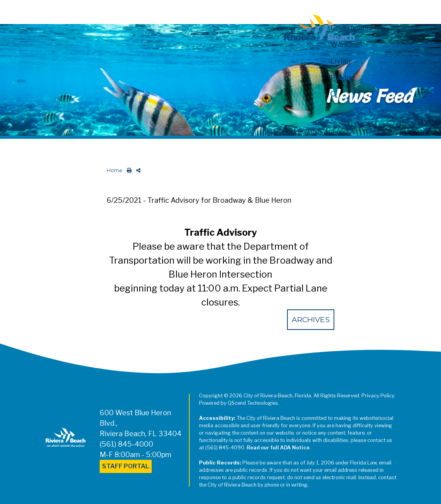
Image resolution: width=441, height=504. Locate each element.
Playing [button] (343, 78)
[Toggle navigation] (13, 10)
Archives (311, 319)
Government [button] (351, 28)
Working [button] (345, 44)
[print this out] (128, 170)
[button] (361, 94)
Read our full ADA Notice (278, 448)
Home (115, 170)
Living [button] (341, 61)
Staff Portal (126, 466)
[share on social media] (137, 170)
